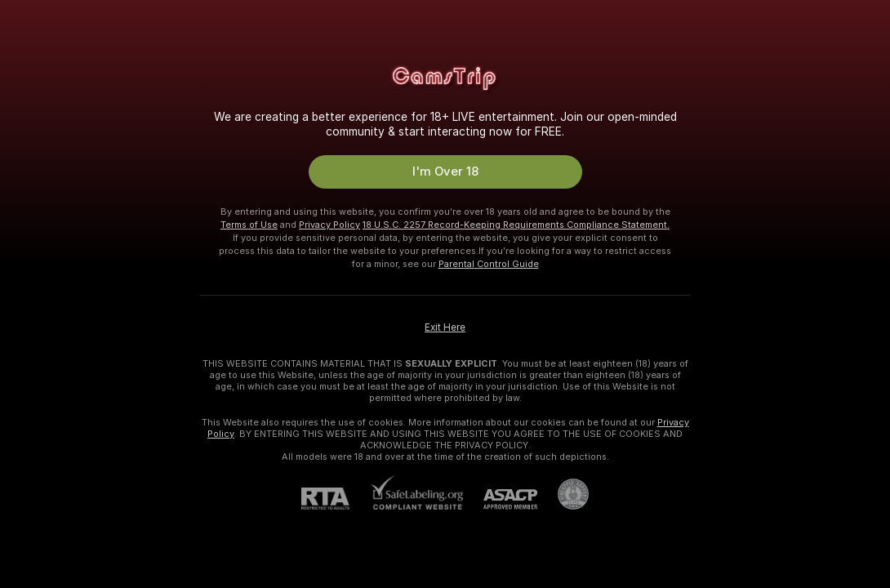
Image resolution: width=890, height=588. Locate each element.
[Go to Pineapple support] (563, 494)
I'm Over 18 (445, 171)
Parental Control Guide (489, 264)
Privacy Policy (329, 225)
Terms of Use (249, 225)
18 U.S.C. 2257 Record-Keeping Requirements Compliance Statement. (516, 225)
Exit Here (445, 327)
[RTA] (336, 499)
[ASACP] (500, 499)
